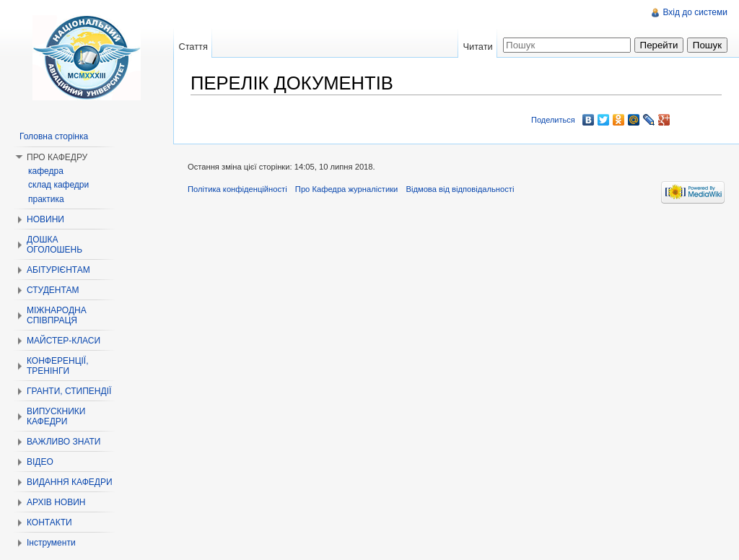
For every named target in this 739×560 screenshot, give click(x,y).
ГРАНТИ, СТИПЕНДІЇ (69, 391)
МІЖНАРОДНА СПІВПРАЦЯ (57, 315)
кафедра (46, 171)
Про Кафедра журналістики (346, 189)
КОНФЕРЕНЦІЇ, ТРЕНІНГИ (58, 366)
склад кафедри (58, 185)
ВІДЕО (40, 462)
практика (46, 199)
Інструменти (51, 543)
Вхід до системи (695, 12)
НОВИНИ (45, 219)
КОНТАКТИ (49, 522)
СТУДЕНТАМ (53, 290)
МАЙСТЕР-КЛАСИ (64, 341)
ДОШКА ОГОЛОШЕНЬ (54, 245)
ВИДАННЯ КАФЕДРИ (70, 482)
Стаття (193, 47)
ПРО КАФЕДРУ (57, 157)
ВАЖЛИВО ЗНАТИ (64, 442)
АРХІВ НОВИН (56, 502)
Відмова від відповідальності (460, 189)
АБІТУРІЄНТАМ (58, 270)
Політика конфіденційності (237, 189)
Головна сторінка (54, 136)
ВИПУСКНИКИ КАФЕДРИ (56, 416)
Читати (477, 47)
